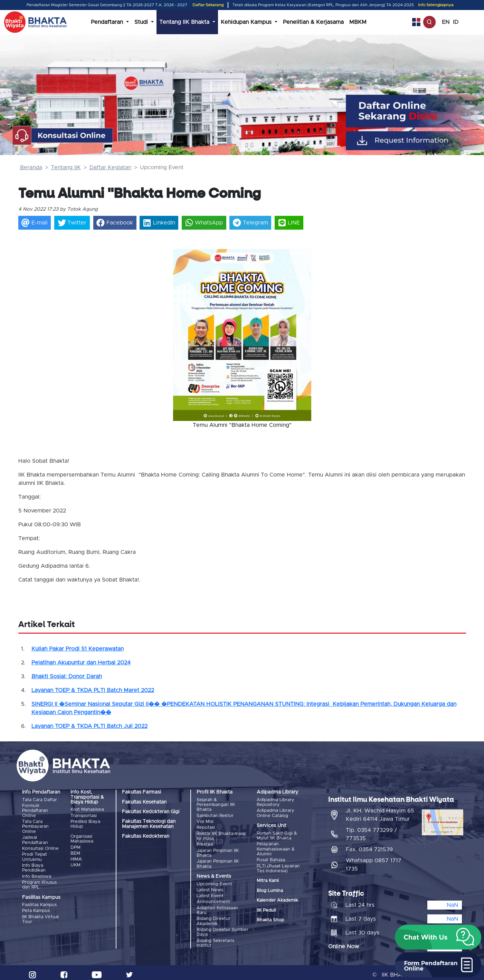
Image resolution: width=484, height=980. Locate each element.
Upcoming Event (214, 882)
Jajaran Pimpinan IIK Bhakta (218, 851)
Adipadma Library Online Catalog (276, 813)
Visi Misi (205, 821)
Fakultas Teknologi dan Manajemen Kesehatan (149, 824)
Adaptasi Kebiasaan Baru (217, 907)
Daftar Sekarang (208, 5)
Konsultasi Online (40, 847)
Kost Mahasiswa (87, 810)
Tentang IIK (66, 167)
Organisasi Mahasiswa (82, 838)
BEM (75, 852)
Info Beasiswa (37, 874)
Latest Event (210, 893)
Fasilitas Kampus (39, 902)
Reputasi (206, 827)
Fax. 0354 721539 (369, 845)
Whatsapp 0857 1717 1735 (374, 860)
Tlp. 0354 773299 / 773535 (371, 830)
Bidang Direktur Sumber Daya (222, 928)
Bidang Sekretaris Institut (215, 939)
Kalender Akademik (277, 899)
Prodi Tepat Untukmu (35, 856)
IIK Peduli (266, 909)
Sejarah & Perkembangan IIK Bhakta (216, 805)
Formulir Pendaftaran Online (35, 810)
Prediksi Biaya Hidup (85, 823)
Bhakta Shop (270, 919)
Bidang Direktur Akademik (213, 918)
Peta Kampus (36, 908)
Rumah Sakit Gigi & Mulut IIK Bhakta (277, 835)
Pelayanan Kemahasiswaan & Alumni (276, 848)
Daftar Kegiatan (110, 167)
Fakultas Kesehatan (144, 802)
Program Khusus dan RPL (39, 882)
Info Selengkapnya (436, 5)
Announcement (213, 899)
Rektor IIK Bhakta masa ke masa (221, 835)
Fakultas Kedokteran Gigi (151, 812)
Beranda (31, 167)
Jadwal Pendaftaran (35, 839)
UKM (75, 863)
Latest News (210, 888)
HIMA (76, 858)
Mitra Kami (268, 880)
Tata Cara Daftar (40, 800)
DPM (75, 847)
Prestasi (205, 843)
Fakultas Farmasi (141, 792)
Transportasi (84, 815)
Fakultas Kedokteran (146, 836)
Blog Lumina (270, 889)
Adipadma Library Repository (276, 802)
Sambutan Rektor (215, 815)
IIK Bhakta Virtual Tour (40, 916)
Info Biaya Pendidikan (34, 866)
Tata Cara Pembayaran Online (35, 826)
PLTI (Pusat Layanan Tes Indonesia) (278, 867)
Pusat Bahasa (271, 859)
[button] (183, 332)
